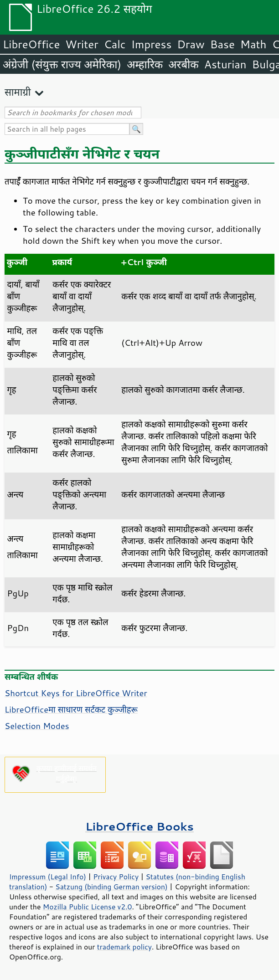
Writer (82, 44)
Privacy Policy (116, 877)
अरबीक (183, 64)
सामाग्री (18, 92)
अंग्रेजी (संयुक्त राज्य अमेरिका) (62, 64)
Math (253, 44)
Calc (115, 44)
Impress (152, 44)
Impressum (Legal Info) (48, 877)
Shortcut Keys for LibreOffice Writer (76, 693)
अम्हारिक (145, 64)
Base (222, 44)
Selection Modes (37, 726)
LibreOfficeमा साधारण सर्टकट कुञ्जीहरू (71, 709)
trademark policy (124, 947)
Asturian (225, 64)
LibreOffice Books (139, 826)
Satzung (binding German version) (111, 887)
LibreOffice (31, 44)
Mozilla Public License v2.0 (88, 907)
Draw (191, 44)
